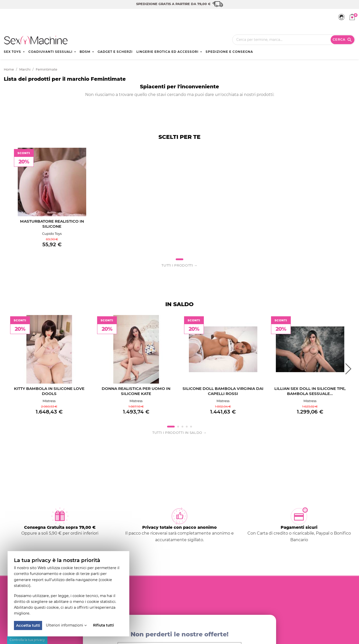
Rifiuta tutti (103, 625)
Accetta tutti (28, 625)
